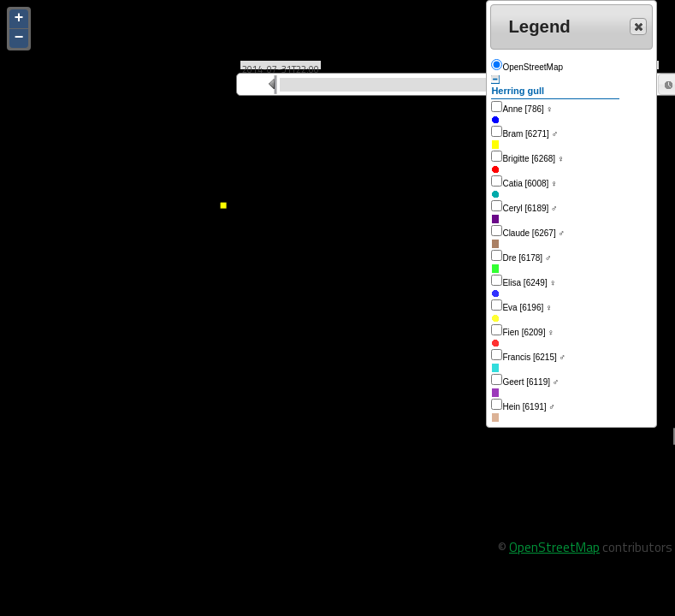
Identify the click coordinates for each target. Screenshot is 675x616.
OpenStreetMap (554, 547)
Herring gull (518, 86)
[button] (638, 27)
